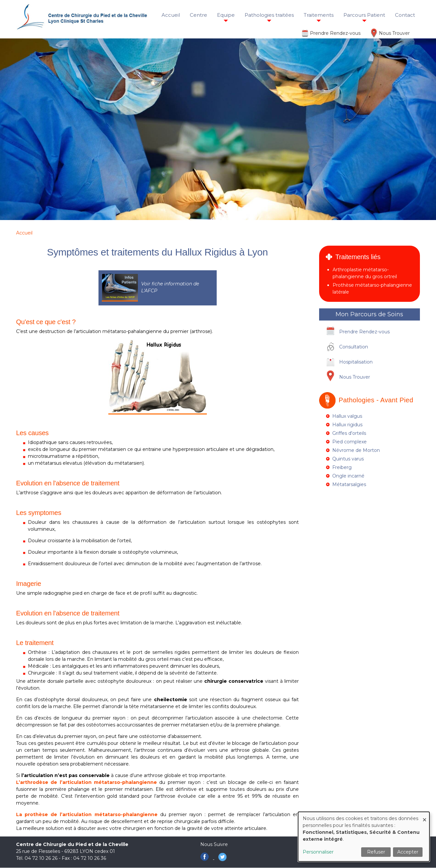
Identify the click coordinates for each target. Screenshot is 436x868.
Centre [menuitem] (198, 15)
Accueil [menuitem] (171, 15)
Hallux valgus (347, 416)
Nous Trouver (394, 33)
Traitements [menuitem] (319, 15)
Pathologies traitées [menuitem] (269, 15)
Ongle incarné (348, 476)
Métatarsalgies (349, 484)
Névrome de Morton (356, 450)
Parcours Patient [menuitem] (364, 15)
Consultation (354, 347)
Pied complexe (349, 442)
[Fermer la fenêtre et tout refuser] (425, 816)
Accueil (24, 233)
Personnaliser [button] (318, 852)
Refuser (376, 852)
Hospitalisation (356, 362)
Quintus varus (348, 459)
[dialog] (364, 837)
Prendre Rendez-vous (335, 33)
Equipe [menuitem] (226, 15)
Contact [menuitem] (405, 15)
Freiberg (342, 467)
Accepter (408, 852)
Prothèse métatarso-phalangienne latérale (372, 289)
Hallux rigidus (347, 425)
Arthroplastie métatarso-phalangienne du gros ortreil (365, 273)
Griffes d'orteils (349, 433)
